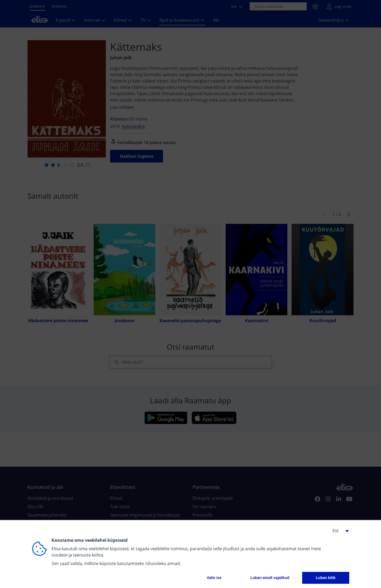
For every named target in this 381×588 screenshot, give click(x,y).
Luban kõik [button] (326, 578)
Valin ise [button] (214, 578)
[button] (339, 531)
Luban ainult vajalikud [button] (270, 578)
